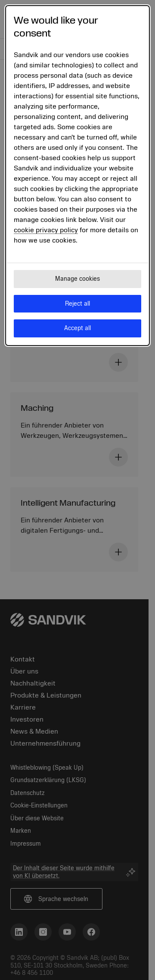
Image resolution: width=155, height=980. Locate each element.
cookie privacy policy (46, 230)
